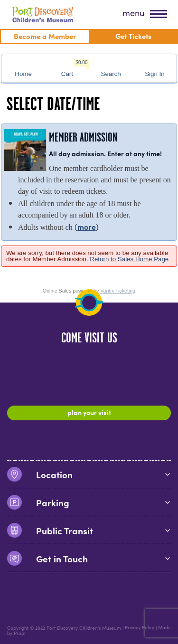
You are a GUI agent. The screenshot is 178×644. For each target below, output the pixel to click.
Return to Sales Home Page (129, 259)
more (87, 227)
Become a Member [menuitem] (45, 36)
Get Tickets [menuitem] (133, 36)
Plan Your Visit (89, 412)
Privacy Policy (140, 628)
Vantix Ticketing (118, 291)
